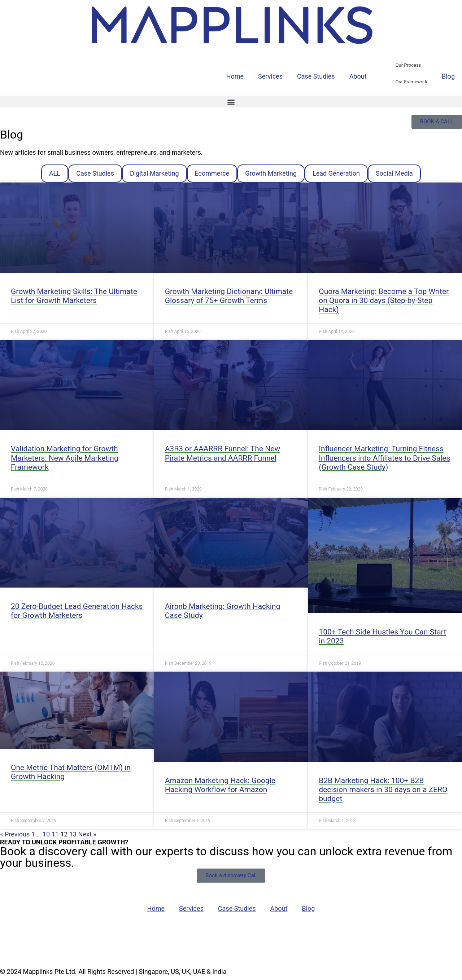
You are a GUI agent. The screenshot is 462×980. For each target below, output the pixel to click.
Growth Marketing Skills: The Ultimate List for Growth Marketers (74, 296)
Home (235, 76)
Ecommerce (212, 173)
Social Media (394, 173)
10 (46, 834)
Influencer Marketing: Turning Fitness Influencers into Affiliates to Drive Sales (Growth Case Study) (384, 458)
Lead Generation (336, 173)
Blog (448, 76)
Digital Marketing (154, 173)
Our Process (408, 65)
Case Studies (316, 76)
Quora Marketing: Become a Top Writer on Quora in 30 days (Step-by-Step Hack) (384, 300)
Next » (87, 834)
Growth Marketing (271, 173)
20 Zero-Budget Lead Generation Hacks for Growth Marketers (77, 611)
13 (73, 834)
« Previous (15, 834)
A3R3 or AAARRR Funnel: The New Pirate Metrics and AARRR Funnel (223, 453)
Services (270, 76)
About (358, 76)
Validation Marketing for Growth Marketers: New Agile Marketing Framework (65, 458)
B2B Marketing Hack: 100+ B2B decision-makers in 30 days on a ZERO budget (383, 790)
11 (55, 834)
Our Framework (411, 82)
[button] (231, 102)
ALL (55, 173)
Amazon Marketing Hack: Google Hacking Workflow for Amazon (220, 785)
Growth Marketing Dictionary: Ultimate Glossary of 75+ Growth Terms (229, 296)
